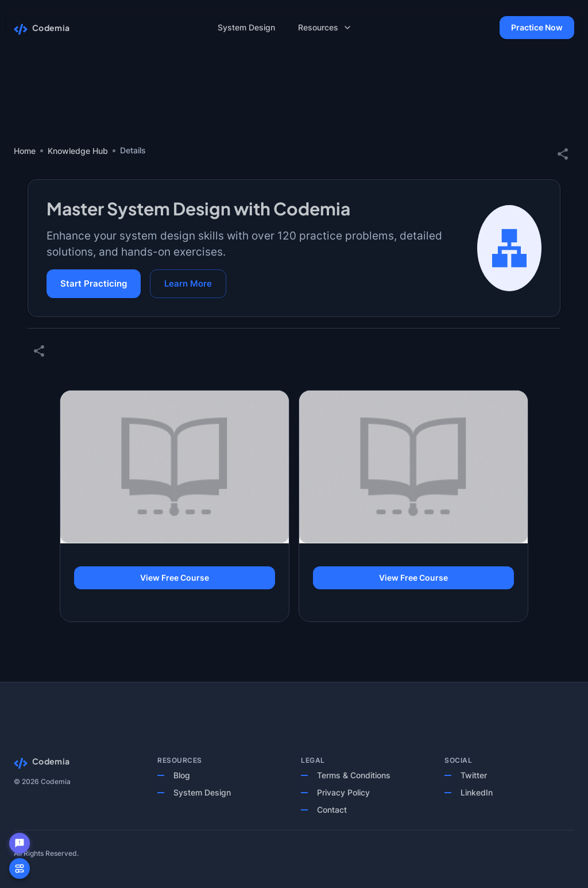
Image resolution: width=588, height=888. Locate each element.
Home (25, 151)
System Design (202, 792)
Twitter (474, 775)
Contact (332, 810)
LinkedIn (477, 792)
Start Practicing (94, 284)
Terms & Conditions (354, 775)
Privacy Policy (343, 792)
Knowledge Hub (78, 151)
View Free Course (175, 578)
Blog (182, 775)
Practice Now (537, 28)
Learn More (188, 284)
